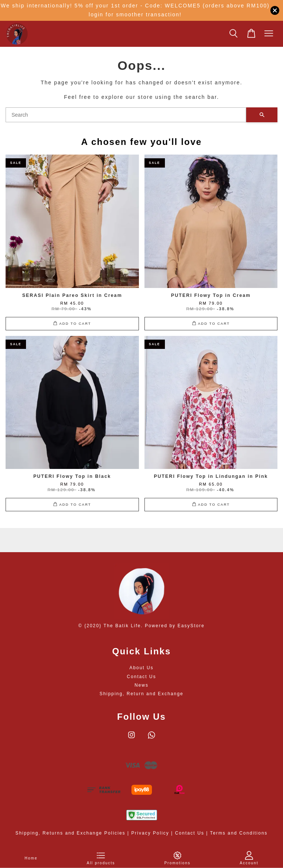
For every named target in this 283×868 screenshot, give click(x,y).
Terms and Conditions (239, 833)
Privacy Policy (150, 833)
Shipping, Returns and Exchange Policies (71, 833)
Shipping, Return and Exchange (141, 694)
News (141, 685)
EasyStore (191, 626)
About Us (142, 668)
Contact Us (142, 677)
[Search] (126, 115)
